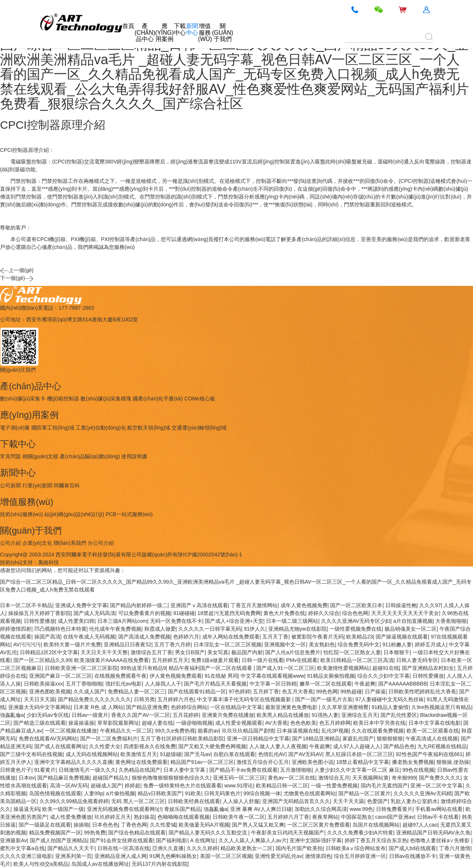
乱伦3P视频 (335, 731)
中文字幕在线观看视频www (272, 676)
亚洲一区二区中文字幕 (436, 786)
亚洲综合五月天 (360, 715)
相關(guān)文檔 (40, 456)
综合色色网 (355, 613)
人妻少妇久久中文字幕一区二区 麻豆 (357, 770)
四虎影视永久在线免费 (150, 746)
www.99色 (361, 809)
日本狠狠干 (397, 652)
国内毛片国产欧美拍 (299, 848)
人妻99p (93, 793)
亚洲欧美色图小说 (313, 762)
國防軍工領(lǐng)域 (53, 428)
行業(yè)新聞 (37, 485)
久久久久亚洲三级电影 (26, 856)
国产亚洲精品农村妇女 (428, 668)
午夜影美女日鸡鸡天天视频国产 (288, 833)
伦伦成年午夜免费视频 (115, 629)
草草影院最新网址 (118, 723)
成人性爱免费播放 (71, 817)
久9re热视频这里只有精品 (441, 707)
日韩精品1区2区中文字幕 (49, 652)
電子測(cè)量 (15, 428)
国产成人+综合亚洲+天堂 (234, 621)
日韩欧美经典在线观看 (194, 801)
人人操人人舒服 (241, 801)
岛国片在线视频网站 (376, 825)
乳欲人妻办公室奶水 (414, 801)
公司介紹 (10, 543)
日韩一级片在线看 (263, 660)
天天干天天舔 (348, 801)
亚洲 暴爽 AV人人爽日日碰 (261, 809)
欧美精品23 (360, 637)
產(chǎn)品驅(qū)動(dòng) (90, 456)
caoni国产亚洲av (395, 817)
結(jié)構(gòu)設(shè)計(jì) (74, 514)
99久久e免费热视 (175, 731)
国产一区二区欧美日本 (356, 605)
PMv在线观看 (302, 660)
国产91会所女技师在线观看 (122, 840)
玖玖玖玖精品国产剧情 (248, 731)
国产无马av (198, 754)
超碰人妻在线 (157, 723)
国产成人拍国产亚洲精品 (59, 840)
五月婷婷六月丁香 (288, 817)
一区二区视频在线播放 (71, 731)
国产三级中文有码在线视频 (31, 754)
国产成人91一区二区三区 (285, 668)
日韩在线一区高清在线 (123, 848)
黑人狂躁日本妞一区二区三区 (359, 754)
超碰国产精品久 (111, 778)
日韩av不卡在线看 (438, 817)
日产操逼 (375, 691)
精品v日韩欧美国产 (160, 793)
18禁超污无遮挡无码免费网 (229, 613)
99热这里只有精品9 (143, 668)
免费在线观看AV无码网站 (48, 739)
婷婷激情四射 (16, 629)
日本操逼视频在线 (298, 731)
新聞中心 (192, 29)
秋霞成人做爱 (160, 629)
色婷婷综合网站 (189, 707)
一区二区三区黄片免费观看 (319, 825)
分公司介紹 (101, 543)
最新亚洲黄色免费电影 (292, 707)
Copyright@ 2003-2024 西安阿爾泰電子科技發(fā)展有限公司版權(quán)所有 (89, 555)
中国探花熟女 (357, 817)
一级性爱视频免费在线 (355, 629)
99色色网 (327, 691)
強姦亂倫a (12, 715)
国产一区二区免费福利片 (109, 739)
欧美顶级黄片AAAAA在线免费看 (112, 660)
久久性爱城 (163, 825)
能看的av (208, 731)
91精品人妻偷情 (390, 707)
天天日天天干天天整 (104, 652)
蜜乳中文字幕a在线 (22, 848)
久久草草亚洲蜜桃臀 (345, 707)
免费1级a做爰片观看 (215, 660)
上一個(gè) (17, 270)
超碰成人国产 (106, 786)
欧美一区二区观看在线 (433, 731)
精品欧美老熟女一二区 (247, 848)
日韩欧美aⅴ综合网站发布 (356, 848)
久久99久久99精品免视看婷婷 (74, 801)
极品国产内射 (247, 652)
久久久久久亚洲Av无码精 (423, 793)
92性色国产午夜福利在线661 (429, 754)
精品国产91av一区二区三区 (202, 762)
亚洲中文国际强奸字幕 (316, 840)
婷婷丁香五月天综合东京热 (376, 840)
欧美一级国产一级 (63, 809)
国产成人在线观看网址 (60, 746)
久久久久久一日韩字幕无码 (210, 629)
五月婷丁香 (266, 691)
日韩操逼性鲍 (401, 605)
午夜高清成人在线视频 (432, 739)
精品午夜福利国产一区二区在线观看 (211, 668)
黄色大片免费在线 (284, 613)
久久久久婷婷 (202, 848)
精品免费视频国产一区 (55, 833)
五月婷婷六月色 (176, 699)
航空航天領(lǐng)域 (149, 428)
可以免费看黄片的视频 (144, 613)
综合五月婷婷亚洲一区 (360, 856)
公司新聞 (10, 485)
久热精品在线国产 (140, 770)
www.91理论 (239, 786)
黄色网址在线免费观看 (141, 762)
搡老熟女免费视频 (413, 762)
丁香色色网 (134, 825)
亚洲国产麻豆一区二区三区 (60, 676)
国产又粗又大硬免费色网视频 (212, 746)
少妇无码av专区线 (48, 715)
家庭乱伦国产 (358, 739)
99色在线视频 (418, 770)
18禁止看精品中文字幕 (363, 762)
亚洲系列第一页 (73, 856)
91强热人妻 (325, 715)
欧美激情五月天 (139, 754)
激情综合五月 (334, 778)
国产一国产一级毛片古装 (324, 699)
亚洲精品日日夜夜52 (128, 644)
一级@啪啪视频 (194, 723)
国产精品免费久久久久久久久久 (94, 699)
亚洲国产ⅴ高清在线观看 (199, 605)
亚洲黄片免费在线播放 (228, 715)
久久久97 (430, 605)
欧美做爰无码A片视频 (204, 825)
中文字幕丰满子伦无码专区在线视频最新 (245, 699)
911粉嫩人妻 (397, 644)
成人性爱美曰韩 (76, 621)
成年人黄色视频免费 (304, 605)
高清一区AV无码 (69, 786)
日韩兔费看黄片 (394, 809)
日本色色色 (105, 825)
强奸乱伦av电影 (124, 684)
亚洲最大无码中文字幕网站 (40, 707)
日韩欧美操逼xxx (43, 684)
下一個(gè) (17, 278)
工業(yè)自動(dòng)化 (101, 428)
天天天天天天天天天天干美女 (405, 613)
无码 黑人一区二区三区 (138, 801)
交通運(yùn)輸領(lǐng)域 (199, 428)
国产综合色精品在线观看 (137, 833)
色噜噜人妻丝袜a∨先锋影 (441, 840)
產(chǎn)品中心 (145, 32)
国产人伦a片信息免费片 (293, 652)
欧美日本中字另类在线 (379, 723)
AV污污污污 (27, 644)
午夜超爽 (365, 684)
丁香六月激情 (455, 848)
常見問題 (10, 456)
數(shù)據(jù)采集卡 (23, 399)
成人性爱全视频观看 (239, 723)
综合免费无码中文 (358, 644)
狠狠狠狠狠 (390, 739)
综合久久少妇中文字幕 (383, 676)
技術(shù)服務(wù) (21, 514)
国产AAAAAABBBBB (403, 684)
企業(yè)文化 (37, 543)
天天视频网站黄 (370, 778)
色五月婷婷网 (335, 723)
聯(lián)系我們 (70, 543)
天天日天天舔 (40, 699)
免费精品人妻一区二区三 (137, 691)
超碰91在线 (386, 668)
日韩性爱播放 (40, 621)
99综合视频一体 (262, 793)
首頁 (128, 26)
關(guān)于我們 (223, 32)
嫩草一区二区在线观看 (326, 684)
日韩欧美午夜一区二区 (239, 817)
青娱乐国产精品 (182, 809)
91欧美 (193, 793)
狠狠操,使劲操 (453, 762)
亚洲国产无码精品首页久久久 (296, 801)
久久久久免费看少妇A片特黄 (360, 833)
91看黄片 (45, 770)
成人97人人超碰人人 (357, 746)
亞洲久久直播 (168, 848)
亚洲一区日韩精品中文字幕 (258, 739)
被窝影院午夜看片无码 (317, 637)
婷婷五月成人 (430, 644)
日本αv (27, 778)
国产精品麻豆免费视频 (63, 778)
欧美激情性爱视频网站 (343, 668)
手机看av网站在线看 (439, 809)
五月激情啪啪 (296, 770)
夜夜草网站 (325, 817)
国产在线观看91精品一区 (197, 691)
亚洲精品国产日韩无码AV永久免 (433, 833)
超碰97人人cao (420, 825)
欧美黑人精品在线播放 (283, 715)
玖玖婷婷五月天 (113, 817)
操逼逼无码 (26, 809)
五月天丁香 (275, 637)
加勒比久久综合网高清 (321, 809)
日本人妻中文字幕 (185, 770)
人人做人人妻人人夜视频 (278, 746)
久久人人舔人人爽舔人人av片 (253, 840)
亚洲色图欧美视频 (50, 691)
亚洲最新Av (13, 840)
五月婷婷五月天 (170, 660)
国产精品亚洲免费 (147, 707)
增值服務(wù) (205, 32)
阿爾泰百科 (67, 485)
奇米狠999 (404, 778)
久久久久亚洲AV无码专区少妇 (356, 621)
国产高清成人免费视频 (144, 637)
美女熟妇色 (322, 644)
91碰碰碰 (184, 613)
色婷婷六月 (186, 637)
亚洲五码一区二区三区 (239, 778)
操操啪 (81, 825)
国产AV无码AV (305, 754)
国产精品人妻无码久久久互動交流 (209, 833)
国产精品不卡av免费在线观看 (243, 770)
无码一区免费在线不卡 (176, 621)
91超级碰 (171, 754)
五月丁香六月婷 (172, 644)
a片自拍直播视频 (413, 621)
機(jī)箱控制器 (63, 399)
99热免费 (95, 833)
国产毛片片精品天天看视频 (215, 684)
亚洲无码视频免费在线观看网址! (124, 809)
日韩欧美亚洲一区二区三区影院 (81, 668)
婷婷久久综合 (324, 613)
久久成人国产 (89, 691)
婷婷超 (132, 786)
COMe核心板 (200, 399)
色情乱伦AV (272, 754)
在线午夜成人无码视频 (89, 637)
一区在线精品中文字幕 (236, 707)
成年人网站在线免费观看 (231, 637)
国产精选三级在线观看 (40, 723)
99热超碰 (351, 691)
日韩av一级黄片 (90, 715)
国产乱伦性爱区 (399, 715)
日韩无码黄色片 (222, 793)
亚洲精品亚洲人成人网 (120, 856)
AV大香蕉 (276, 723)
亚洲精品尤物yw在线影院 (297, 629)
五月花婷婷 (186, 715)
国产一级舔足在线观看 (45, 825)
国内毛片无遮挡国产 (384, 786)
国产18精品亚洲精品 (316, 739)
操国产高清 (47, 637)
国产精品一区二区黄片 (364, 793)
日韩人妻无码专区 (417, 660)
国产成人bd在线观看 (413, 848)
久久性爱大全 (105, 746)
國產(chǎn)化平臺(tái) (158, 399)
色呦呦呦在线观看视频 (184, 817)
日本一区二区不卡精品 (26, 605)
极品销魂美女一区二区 (411, 629)
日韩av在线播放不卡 (413, 856)
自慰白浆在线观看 (234, 754)
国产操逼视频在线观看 (402, 637)
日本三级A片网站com (122, 621)
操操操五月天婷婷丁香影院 (40, 613)
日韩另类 (144, 699)
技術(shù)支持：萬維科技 (29, 562)
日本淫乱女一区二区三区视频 (228, 644)
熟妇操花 (144, 817)
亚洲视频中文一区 (285, 644)
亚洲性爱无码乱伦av (278, 856)
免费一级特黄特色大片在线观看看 (182, 786)
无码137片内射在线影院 (159, 864)
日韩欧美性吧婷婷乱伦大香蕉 (422, 691)
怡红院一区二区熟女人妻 (352, 652)
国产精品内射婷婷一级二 (139, 605)
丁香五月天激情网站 (254, 605)
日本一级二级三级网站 (292, 621)
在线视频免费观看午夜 (120, 676)
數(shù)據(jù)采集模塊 (106, 399)
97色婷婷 (239, 691)
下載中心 (180, 29)
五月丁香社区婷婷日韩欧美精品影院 (182, 739)
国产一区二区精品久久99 (43, 660)
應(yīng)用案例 (165, 32)
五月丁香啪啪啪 (84, 684)
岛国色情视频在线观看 (55, 793)
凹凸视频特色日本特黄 (60, 629)
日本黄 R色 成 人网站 (98, 707)
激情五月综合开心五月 (263, 762)
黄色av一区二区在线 (292, 778)
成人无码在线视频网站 (92, 754)
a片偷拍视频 (120, 793)
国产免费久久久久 (440, 778)
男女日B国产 (190, 652)
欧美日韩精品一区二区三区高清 (357, 660)
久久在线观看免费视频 (378, 731)
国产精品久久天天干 (71, 848)
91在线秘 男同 (221, 676)
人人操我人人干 (163, 684)
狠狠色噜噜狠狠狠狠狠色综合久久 (171, 778)
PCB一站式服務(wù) (129, 514)
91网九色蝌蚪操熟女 (173, 856)
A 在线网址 (203, 840)
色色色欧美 (303, 723)
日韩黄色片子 (16, 770)
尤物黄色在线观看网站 (310, 793)
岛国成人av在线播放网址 (100, 864)
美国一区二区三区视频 (226, 856)
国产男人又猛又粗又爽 (258, 825)
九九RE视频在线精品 (442, 746)
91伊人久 (255, 629)
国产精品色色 (399, 746)
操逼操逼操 (81, 723)
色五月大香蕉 (298, 691)
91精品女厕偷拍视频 (331, 676)
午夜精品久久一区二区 (126, 731)
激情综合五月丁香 (151, 652)
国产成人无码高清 (94, 613)
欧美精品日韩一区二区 (282, 786)
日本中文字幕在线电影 (435, 723)
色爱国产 (378, 801)
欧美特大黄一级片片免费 (72, 644)
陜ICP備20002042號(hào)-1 (210, 555)
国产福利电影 (172, 840)
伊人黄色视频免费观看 (176, 676)
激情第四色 (318, 856)
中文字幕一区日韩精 (273, 684)
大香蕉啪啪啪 (451, 621)
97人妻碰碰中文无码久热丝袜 (390, 699)
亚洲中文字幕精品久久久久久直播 (73, 762)
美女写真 (218, 652)
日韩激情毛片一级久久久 (87, 770)
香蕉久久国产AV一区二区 (141, 715)
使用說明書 (134, 456)
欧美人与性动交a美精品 (41, 864)
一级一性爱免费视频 (334, 786)
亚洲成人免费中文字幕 (81, 605)
